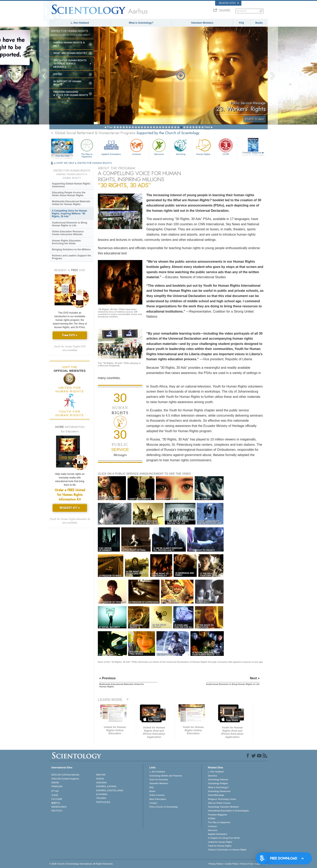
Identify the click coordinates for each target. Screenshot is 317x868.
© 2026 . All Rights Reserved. (81, 864)
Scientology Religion (218, 783)
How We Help (62, 156)
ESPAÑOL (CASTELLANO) (110, 790)
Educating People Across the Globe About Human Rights (69, 194)
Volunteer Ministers (202, 23)
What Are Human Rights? (70, 53)
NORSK (100, 779)
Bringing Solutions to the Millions (71, 250)
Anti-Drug (181, 147)
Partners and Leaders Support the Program (71, 257)
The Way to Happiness (87, 148)
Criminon (137, 147)
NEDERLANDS (59, 807)
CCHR (226, 147)
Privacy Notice (216, 864)
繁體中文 (56, 803)
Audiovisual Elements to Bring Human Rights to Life (70, 224)
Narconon (159, 147)
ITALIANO (101, 798)
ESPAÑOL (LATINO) (106, 786)
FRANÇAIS (57, 786)
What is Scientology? (141, 23)
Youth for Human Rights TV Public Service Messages (70, 64)
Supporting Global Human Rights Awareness (71, 185)
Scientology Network (218, 780)
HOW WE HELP (66, 163)
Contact (153, 803)
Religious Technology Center (222, 799)
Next (207, 127)
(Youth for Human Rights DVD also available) (70, 348)
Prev (110, 127)
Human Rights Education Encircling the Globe (66, 242)
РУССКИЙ (57, 799)
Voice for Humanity (158, 780)
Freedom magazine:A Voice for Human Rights (71, 94)
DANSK (55, 783)
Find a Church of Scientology (163, 807)
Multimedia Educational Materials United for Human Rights (71, 203)
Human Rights (203, 147)
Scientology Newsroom (219, 791)
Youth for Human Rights (220, 846)
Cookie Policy (232, 864)
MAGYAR (101, 775)
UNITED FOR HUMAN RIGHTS (95, 163)
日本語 (55, 795)
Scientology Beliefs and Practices (166, 776)
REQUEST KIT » (70, 508)
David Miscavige (216, 795)
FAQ (241, 23)
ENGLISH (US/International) (65, 775)
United (58, 74)
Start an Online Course (219, 803)
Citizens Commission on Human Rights (227, 850)
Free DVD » (70, 335)
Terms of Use (247, 864)
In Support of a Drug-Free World (224, 838)
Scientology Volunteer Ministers (223, 807)
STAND (211, 818)
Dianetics (212, 776)
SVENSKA (101, 783)
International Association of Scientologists (228, 811)
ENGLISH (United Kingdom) (65, 779)
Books (259, 23)
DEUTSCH (57, 811)
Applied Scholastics (111, 147)
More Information (158, 799)
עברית (55, 791)
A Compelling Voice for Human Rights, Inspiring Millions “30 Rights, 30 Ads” (69, 214)
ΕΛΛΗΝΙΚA (102, 794)
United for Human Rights (220, 842)
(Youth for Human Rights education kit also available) (70, 521)
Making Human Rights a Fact (69, 44)
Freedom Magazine (253, 154)
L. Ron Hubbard (80, 23)
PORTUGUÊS (103, 802)
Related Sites (229, 3)
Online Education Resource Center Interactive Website (68, 233)
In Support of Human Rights (67, 83)
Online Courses (157, 795)
